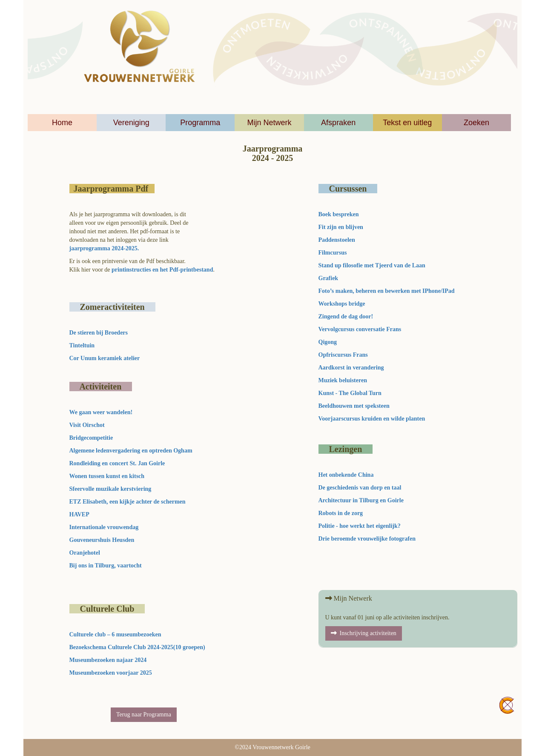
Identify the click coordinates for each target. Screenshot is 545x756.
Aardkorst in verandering (351, 368)
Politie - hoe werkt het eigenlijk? (360, 526)
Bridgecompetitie (91, 438)
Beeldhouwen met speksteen (354, 406)
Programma (200, 123)
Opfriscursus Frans (343, 355)
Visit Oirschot (87, 425)
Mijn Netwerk (269, 123)
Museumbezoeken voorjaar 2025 (112, 673)
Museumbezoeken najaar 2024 (109, 660)
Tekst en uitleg (407, 123)
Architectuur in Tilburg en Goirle (361, 500)
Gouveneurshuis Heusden (102, 540)
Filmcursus (333, 253)
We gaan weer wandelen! (101, 412)
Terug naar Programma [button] (144, 714)
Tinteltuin (82, 345)
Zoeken (476, 123)
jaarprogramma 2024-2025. (104, 248)
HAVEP (79, 514)
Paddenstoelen (337, 240)
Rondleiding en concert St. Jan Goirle (117, 463)
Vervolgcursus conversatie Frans (360, 329)
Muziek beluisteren (343, 380)
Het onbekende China (346, 475)
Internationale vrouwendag (104, 527)
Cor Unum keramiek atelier (105, 358)
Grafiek (328, 278)
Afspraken (338, 123)
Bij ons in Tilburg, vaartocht (106, 566)
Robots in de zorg (341, 513)
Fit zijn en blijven (341, 227)
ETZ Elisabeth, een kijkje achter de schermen (128, 502)
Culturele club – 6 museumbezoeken (117, 634)
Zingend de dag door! (346, 316)
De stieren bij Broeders (99, 333)
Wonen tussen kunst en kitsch (107, 476)
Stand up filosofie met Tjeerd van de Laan (372, 265)
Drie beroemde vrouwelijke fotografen (367, 539)
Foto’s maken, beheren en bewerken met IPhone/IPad (387, 291)
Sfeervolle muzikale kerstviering (110, 489)
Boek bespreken (339, 214)
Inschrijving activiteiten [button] (364, 633)
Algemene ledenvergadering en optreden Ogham (131, 451)
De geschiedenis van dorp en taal (360, 488)
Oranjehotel (85, 553)
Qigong (328, 342)
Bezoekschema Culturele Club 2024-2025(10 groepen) (137, 647)
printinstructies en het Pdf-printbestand (162, 270)
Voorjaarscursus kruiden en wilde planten (372, 419)
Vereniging (131, 123)
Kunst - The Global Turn (350, 393)
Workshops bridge (342, 304)
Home (62, 123)
